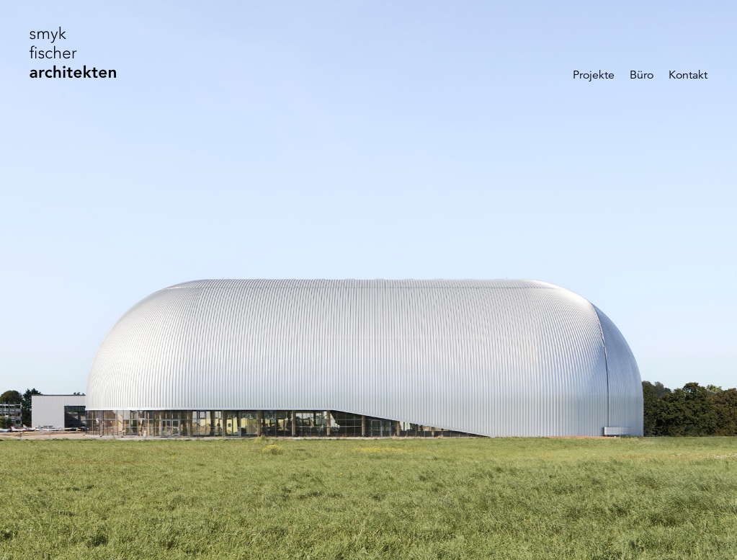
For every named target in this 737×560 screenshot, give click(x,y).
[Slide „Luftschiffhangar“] (368, 280)
